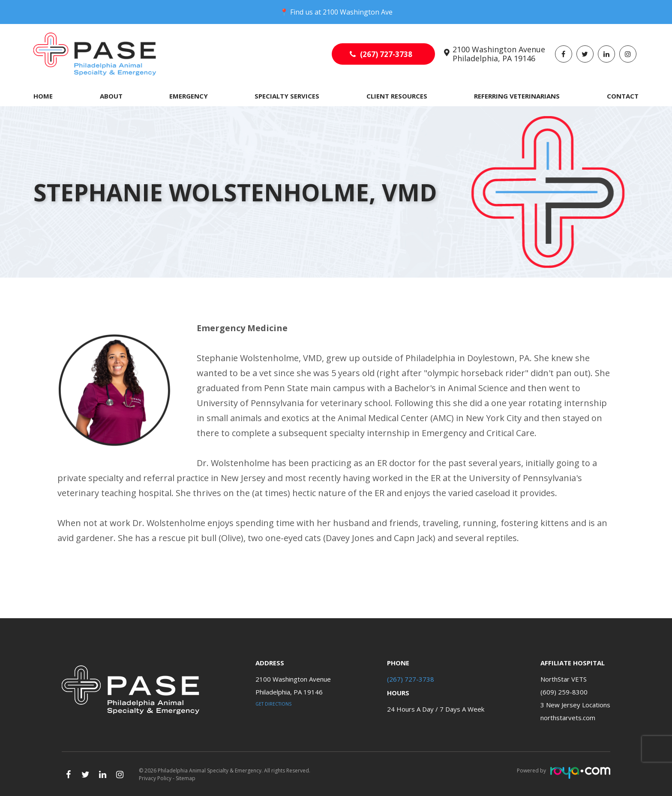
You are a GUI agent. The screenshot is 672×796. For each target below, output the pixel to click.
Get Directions (273, 704)
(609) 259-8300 (564, 692)
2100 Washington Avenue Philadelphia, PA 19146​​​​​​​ (499, 54)
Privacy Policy (155, 778)
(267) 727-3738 (386, 54)
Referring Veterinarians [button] (517, 96)
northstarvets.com (568, 718)
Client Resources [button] (397, 96)
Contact (623, 96)
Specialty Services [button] (287, 96)
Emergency (189, 96)
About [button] (111, 96)
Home (43, 96)
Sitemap (186, 778)
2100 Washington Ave (358, 12)
